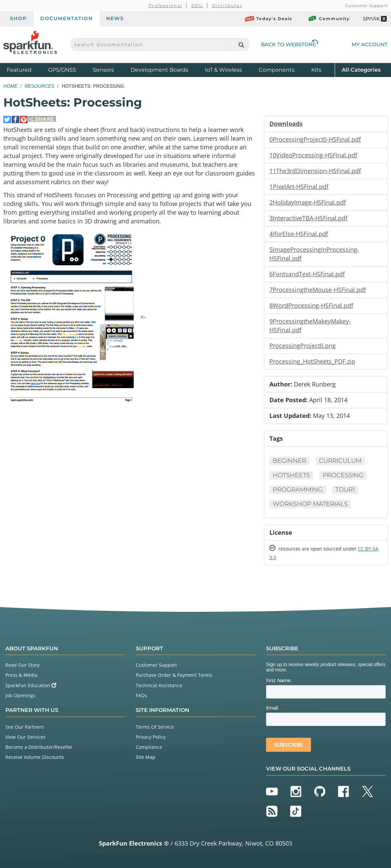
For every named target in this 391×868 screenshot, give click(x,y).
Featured (26, 69)
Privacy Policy (151, 737)
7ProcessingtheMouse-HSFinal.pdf (318, 290)
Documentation (67, 18)
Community (329, 19)
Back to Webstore (289, 44)
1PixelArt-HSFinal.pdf (299, 187)
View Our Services (25, 737)
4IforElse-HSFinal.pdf (299, 234)
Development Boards (159, 70)
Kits (316, 70)
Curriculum (340, 461)
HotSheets (291, 475)
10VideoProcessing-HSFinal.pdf (313, 155)
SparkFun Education (31, 685)
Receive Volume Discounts (35, 757)
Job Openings (20, 695)
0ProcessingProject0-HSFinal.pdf (315, 139)
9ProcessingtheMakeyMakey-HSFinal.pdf (310, 325)
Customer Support (366, 6)
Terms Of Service (155, 727)
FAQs (141, 695)
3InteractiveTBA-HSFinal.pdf (308, 218)
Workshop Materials (310, 504)
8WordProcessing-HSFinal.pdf (311, 305)
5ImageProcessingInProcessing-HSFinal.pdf (314, 254)
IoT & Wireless (223, 70)
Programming (298, 490)
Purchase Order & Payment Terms (174, 675)
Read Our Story (22, 665)
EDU (197, 6)
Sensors (103, 70)
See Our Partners (25, 727)
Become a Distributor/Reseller (39, 747)
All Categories (361, 69)
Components (277, 70)
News (115, 18)
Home (10, 86)
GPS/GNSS (62, 70)
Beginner (289, 461)
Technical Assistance (159, 685)
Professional (165, 6)
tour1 (345, 490)
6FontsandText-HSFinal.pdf (307, 274)
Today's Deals (269, 19)
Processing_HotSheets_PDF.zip (312, 361)
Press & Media (21, 675)
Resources (40, 86)
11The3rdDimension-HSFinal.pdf (315, 171)
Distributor (227, 6)
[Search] (241, 45)
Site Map (146, 757)
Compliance (149, 747)
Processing (343, 475)
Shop (18, 18)
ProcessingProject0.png (303, 346)
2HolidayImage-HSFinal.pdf (308, 202)
